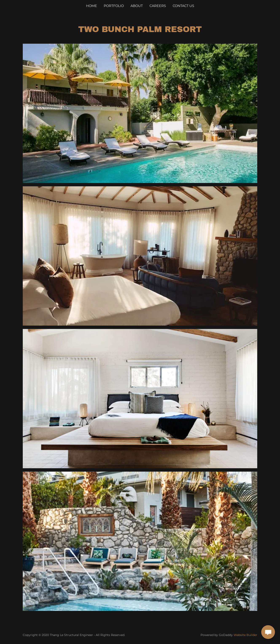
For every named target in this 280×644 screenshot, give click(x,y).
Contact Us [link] (183, 6)
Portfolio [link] (114, 6)
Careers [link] (158, 6)
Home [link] (92, 6)
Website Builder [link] (245, 635)
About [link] (137, 6)
